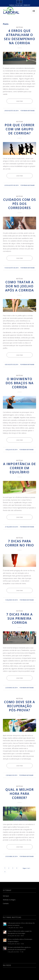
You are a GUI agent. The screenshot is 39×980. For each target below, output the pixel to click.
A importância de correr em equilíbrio (19, 468)
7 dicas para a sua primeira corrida (19, 618)
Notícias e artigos (9, 900)
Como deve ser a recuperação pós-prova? (19, 706)
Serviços (6, 896)
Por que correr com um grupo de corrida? (20, 129)
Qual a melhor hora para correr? (20, 794)
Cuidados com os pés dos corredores (20, 204)
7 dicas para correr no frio (19, 543)
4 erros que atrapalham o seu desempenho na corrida (20, 37)
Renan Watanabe (29, 111)
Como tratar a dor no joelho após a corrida (19, 286)
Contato (6, 903)
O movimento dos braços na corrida (20, 383)
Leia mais (20, 101)
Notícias (20, 27)
